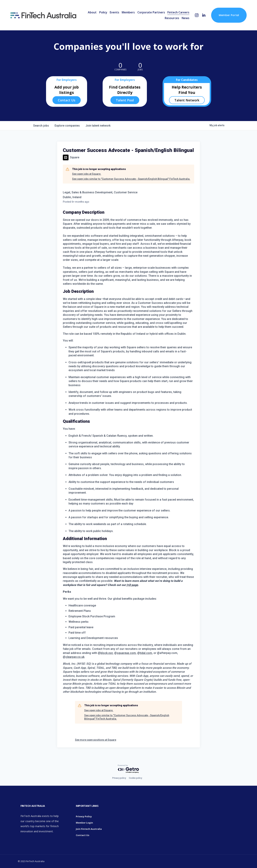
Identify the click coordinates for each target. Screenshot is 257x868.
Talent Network (187, 100)
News (186, 18)
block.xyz (107, 653)
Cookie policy (135, 778)
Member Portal (229, 15)
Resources (172, 18)
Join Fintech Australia (89, 829)
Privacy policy (119, 778)
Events (114, 12)
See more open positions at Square (96, 740)
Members (128, 12)
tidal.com (146, 653)
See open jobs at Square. (87, 174)
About (92, 12)
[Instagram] (197, 15)
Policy (103, 12)
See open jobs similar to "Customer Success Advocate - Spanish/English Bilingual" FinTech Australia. (131, 179)
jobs (41, 126)
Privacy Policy (84, 816)
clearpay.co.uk (75, 657)
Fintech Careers (178, 12)
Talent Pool (125, 100)
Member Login (84, 823)
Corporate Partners (151, 12)
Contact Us (67, 100)
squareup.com (126, 653)
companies (67, 126)
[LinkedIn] (204, 15)
